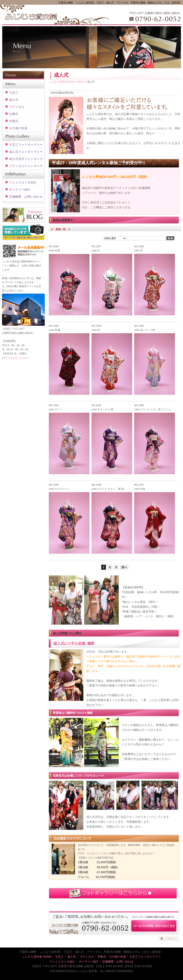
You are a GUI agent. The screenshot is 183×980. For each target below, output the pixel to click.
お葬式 (14, 114)
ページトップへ (169, 938)
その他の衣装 (18, 128)
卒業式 (14, 121)
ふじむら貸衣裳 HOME (37, 957)
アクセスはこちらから (17, 358)
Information (23, 174)
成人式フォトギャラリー (26, 152)
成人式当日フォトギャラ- (26, 159)
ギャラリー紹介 (20, 189)
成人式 (14, 100)
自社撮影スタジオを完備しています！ (23, 232)
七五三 (14, 93)
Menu (23, 84)
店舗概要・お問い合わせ (26, 197)
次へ (124, 567)
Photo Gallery (23, 136)
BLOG (23, 215)
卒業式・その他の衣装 (112, 957)
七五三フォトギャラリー (26, 145)
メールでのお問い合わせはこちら (154, 926)
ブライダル (17, 107)
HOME (23, 75)
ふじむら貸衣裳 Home (62, 82)
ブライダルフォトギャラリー (26, 167)
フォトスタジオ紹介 (23, 182)
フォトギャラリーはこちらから (113, 893)
